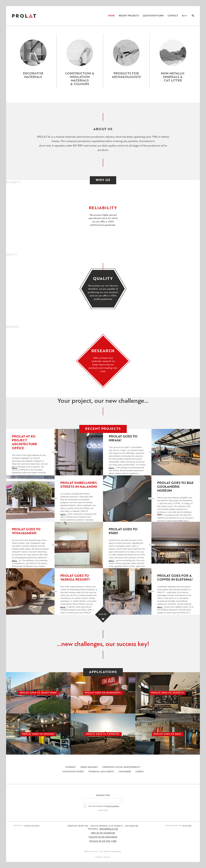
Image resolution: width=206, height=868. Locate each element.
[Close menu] (103, 98)
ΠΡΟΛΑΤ (24, 16)
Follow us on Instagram (103, 837)
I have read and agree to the (103, 806)
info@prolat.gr (109, 829)
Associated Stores (73, 772)
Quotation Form (153, 16)
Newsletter (103, 796)
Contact (173, 16)
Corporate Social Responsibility (121, 767)
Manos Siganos (32, 826)
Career (139, 772)
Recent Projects (129, 16)
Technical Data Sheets (101, 772)
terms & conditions (113, 806)
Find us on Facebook (103, 833)
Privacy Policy (103, 857)
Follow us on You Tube (103, 841)
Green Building (89, 767)
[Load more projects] (103, 615)
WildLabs (187, 826)
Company (71, 767)
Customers (125, 772)
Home (111, 16)
